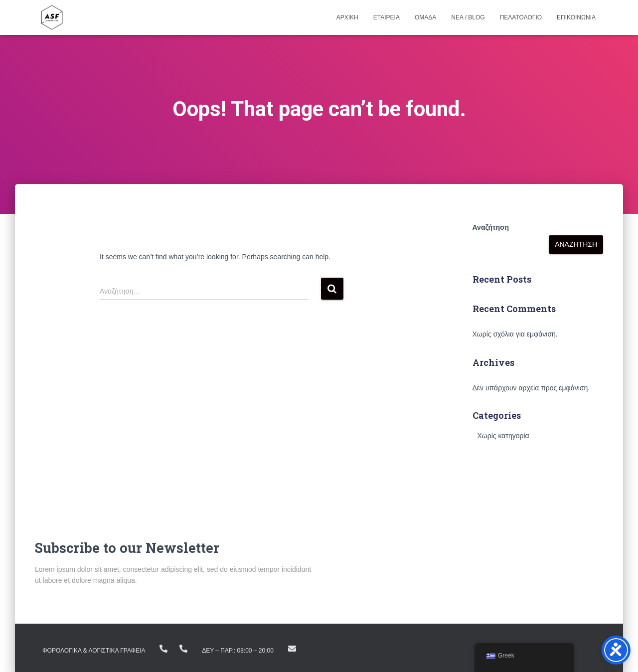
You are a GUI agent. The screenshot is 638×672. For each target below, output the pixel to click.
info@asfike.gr (292, 649)
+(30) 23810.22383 (163, 649)
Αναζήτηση (491, 227)
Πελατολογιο (521, 17)
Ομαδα (425, 17)
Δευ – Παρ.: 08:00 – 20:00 (238, 651)
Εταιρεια (387, 17)
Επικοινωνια (576, 17)
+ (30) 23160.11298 (183, 649)
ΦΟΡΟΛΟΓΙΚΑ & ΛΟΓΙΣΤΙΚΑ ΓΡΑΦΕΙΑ (94, 651)
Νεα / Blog (468, 17)
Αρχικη (347, 17)
